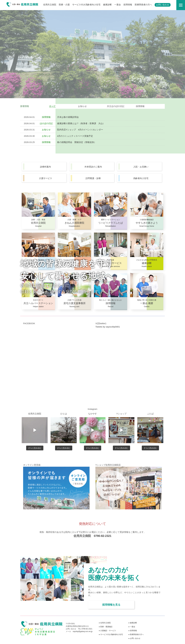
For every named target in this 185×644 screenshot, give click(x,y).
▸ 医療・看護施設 (106, 627)
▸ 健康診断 (133, 623)
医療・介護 (64, 5)
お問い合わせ (163, 5)
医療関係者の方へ (143, 5)
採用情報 (128, 5)
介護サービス (46, 178)
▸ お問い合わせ (134, 638)
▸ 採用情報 (133, 631)
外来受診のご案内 (93, 167)
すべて (52, 106)
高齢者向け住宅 (141, 178)
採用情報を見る (111, 605)
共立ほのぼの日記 (116, 106)
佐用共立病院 (50, 5)
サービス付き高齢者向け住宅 (86, 5)
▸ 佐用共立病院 (105, 623)
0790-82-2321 (103, 536)
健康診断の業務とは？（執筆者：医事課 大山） (81, 123)
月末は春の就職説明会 (68, 117)
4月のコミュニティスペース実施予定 (75, 136)
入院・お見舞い (141, 167)
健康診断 (107, 5)
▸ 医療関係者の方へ (136, 634)
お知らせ (82, 106)
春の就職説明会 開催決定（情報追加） (77, 142)
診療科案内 (45, 167)
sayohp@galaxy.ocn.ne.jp (83, 631)
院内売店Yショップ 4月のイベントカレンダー (80, 130)
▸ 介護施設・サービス (107, 631)
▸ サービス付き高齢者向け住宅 (111, 634)
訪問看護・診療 (93, 178)
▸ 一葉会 (132, 627)
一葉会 (118, 5)
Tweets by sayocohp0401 (108, 327)
